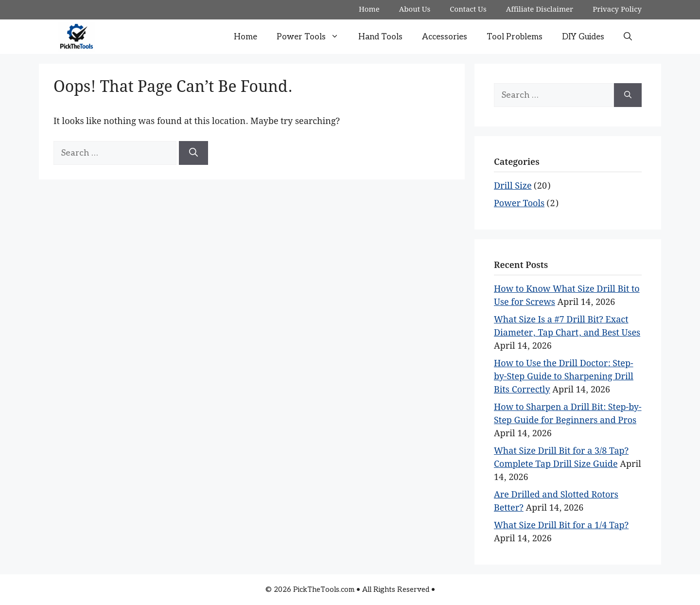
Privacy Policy (617, 10)
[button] (628, 37)
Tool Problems (515, 37)
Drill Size (513, 186)
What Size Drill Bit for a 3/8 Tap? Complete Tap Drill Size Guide (561, 458)
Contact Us (468, 10)
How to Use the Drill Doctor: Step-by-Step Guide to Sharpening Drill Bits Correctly (564, 377)
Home (369, 10)
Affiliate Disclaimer (540, 10)
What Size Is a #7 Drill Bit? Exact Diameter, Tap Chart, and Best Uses (567, 326)
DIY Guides (583, 37)
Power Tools (313, 37)
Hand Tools (380, 37)
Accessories (445, 37)
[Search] (193, 153)
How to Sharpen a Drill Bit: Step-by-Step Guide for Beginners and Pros (568, 414)
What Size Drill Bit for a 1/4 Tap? (561, 525)
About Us (415, 10)
